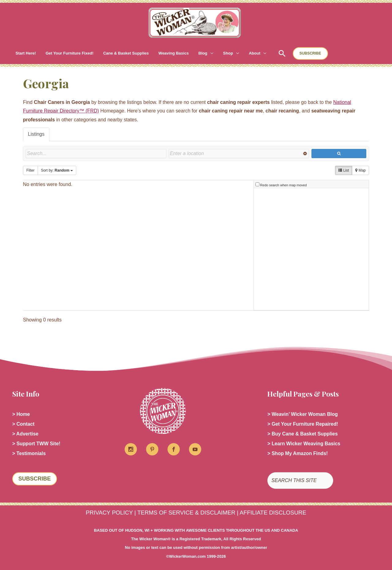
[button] (194, 53)
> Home (21, 414)
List (344, 170)
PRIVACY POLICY (109, 513)
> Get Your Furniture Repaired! (303, 424)
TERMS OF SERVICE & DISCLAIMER (186, 513)
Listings (36, 134)
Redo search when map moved (283, 185)
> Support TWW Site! (37, 444)
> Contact (23, 424)
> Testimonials (29, 453)
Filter (30, 170)
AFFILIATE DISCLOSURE (273, 513)
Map (360, 170)
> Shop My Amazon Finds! (298, 453)
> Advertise (25, 434)
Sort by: (57, 170)
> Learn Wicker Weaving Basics (304, 444)
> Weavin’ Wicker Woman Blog (303, 414)
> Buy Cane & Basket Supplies (303, 434)
